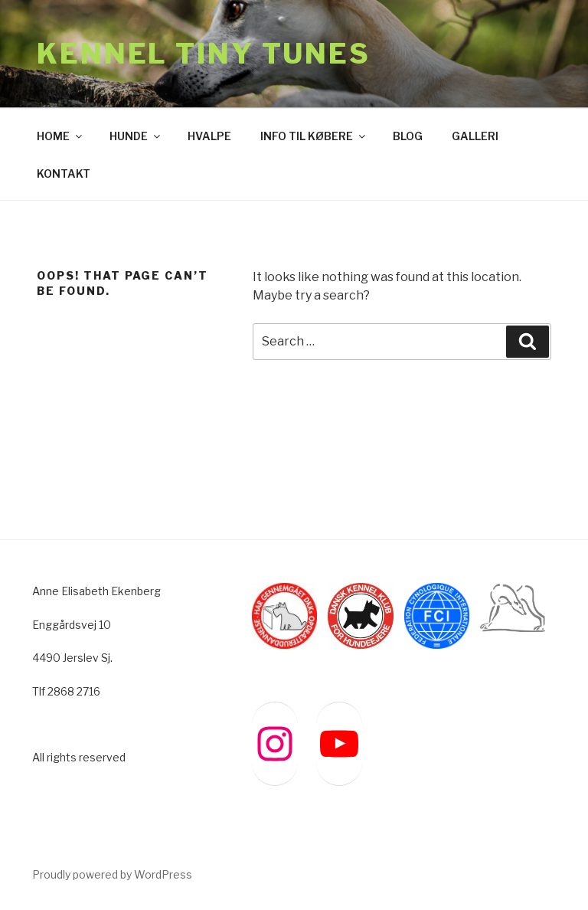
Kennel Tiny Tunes (204, 54)
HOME (60, 136)
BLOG (408, 136)
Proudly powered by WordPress (112, 874)
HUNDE (136, 136)
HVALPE (209, 136)
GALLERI (475, 136)
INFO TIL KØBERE (314, 136)
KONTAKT (64, 173)
